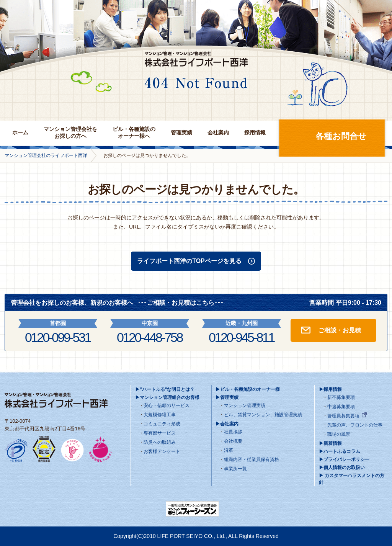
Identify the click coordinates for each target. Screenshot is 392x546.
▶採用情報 (330, 389)
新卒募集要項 (341, 397)
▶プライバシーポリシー (344, 459)
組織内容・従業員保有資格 (252, 459)
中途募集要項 (341, 407)
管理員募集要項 (343, 416)
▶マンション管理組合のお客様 (167, 397)
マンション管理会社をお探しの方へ (70, 132)
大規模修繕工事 (160, 415)
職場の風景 (339, 434)
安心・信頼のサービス (167, 405)
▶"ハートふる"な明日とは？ (165, 389)
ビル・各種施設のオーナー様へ (134, 132)
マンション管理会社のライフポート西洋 (46, 155)
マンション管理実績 (245, 405)
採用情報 (255, 132)
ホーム (20, 132)
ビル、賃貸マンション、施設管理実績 (263, 415)
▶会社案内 (227, 424)
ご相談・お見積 (340, 330)
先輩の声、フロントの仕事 (355, 425)
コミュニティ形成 (162, 424)
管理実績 (181, 132)
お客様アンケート (162, 451)
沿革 (229, 450)
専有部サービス (160, 433)
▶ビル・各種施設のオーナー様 (248, 389)
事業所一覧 (235, 469)
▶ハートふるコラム (340, 451)
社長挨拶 (233, 432)
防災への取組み (160, 442)
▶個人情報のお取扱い (342, 468)
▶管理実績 (227, 397)
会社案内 (218, 132)
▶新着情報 (330, 443)
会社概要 (233, 441)
